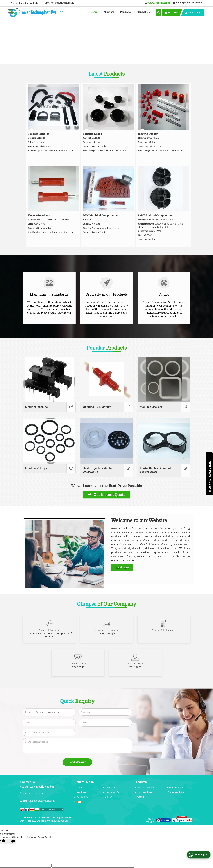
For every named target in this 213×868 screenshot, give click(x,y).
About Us (109, 12)
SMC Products (145, 792)
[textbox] (49, 712)
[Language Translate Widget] (52, 810)
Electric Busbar (148, 134)
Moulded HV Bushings (97, 407)
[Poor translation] (11, 841)
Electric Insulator (39, 216)
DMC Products (145, 797)
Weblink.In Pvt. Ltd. (58, 821)
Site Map (110, 797)
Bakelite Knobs (92, 134)
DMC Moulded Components (100, 216)
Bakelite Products (175, 792)
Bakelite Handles (38, 134)
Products (126, 12)
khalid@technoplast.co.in (189, 3)
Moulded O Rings (36, 468)
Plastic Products (146, 788)
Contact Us (143, 12)
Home (94, 12)
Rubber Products (175, 788)
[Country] (105, 723)
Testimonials (112, 792)
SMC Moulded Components (155, 216)
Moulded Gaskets (151, 407)
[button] (159, 3)
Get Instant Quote (106, 495)
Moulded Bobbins (36, 407)
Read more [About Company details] (122, 568)
